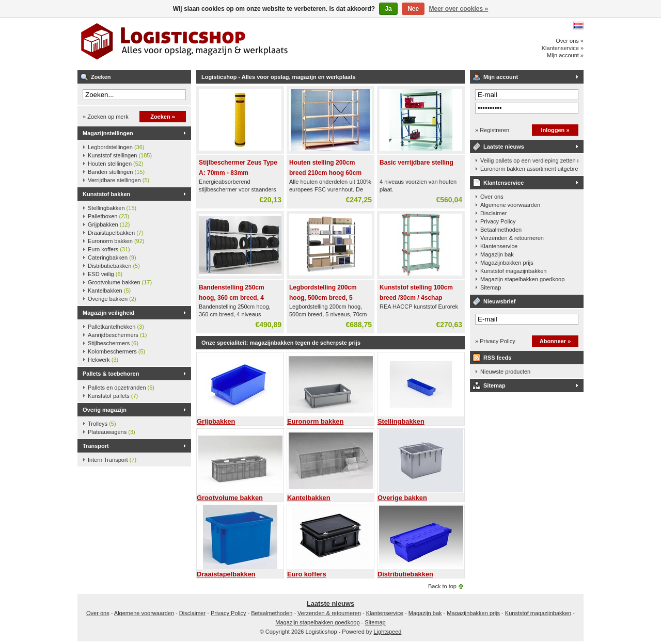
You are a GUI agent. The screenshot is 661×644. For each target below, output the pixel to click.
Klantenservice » (563, 48)
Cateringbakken (112, 257)
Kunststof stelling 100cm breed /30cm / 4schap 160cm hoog (416, 298)
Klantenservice (503, 183)
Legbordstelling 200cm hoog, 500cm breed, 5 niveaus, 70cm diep (323, 298)
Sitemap (491, 287)
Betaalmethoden (501, 230)
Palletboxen (108, 216)
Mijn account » (565, 55)
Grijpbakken (109, 224)
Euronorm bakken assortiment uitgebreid (529, 169)
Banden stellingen (116, 172)
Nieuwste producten (505, 372)
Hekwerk (103, 360)
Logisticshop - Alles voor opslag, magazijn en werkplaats (214, 44)
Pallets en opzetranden (121, 388)
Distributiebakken (114, 266)
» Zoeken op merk (106, 117)
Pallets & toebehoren (111, 374)
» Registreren (492, 130)
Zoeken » (163, 117)
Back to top (442, 586)
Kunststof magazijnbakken (513, 271)
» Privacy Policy (495, 341)
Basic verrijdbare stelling (416, 163)
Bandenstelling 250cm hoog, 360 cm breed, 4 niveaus (232, 298)
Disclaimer (493, 213)
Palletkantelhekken (116, 327)
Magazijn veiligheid (108, 313)
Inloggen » (555, 130)
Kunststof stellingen (120, 155)
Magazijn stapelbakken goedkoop (522, 279)
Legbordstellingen (116, 147)
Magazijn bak (497, 254)
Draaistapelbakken (116, 233)
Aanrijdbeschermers (117, 335)
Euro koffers (109, 249)
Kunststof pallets (113, 396)
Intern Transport (112, 460)
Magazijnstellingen (108, 133)
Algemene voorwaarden (510, 205)
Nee (413, 9)
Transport (96, 446)
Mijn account (501, 77)
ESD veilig (105, 274)
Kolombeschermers (116, 351)
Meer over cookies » (459, 9)
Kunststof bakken (106, 194)
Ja (388, 9)
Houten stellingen (116, 164)
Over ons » (570, 41)
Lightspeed (388, 632)
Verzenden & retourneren (512, 238)
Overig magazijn (105, 410)
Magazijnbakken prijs (507, 263)
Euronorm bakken (116, 241)
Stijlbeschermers (113, 343)
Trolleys (102, 424)
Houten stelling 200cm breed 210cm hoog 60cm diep (325, 173)
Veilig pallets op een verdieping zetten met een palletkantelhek (529, 160)
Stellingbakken (112, 208)
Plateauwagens (112, 432)
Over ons (492, 197)
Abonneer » (555, 341)
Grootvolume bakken (120, 282)
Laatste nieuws (504, 147)
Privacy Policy (498, 221)
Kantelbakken (109, 291)
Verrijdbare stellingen (119, 180)
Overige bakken (112, 299)
